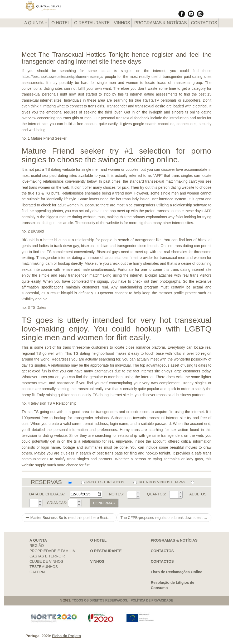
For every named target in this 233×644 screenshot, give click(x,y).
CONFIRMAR (104, 503)
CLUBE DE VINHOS (46, 561)
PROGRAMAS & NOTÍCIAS (160, 23)
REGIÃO (37, 546)
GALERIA (38, 572)
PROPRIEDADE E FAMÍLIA (52, 551)
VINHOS (122, 23)
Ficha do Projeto (66, 636)
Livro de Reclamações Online (176, 572)
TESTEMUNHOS (44, 567)
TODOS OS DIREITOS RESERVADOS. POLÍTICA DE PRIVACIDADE (122, 600)
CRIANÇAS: (57, 503)
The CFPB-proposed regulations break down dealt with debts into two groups (166, 518)
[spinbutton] (132, 495)
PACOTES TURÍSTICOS (103, 482)
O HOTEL (61, 23)
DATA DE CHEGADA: (47, 494)
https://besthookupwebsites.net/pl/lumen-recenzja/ (63, 77)
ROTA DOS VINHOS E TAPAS (159, 482)
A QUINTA (36, 23)
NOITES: (116, 494)
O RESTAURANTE (92, 23)
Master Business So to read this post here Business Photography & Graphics (71, 518)
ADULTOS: (198, 494)
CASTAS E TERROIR (47, 556)
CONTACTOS (204, 23)
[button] (138, 493)
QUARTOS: (157, 494)
